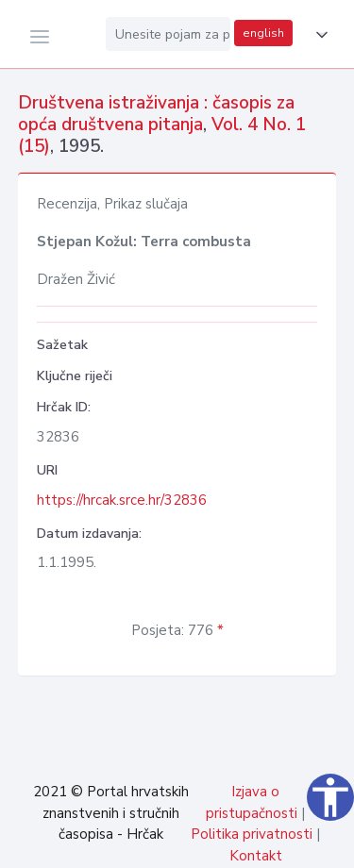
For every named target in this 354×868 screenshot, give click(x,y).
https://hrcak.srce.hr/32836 (122, 500)
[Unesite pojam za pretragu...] (168, 34)
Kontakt (256, 856)
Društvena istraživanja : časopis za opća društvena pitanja (156, 114)
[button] (318, 35)
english (263, 33)
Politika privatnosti (252, 834)
